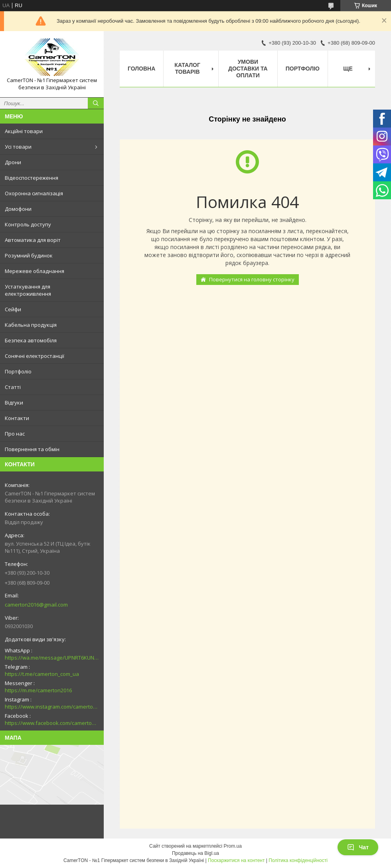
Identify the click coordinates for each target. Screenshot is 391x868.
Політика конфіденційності (298, 860)
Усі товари (18, 147)
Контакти (17, 418)
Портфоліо (18, 371)
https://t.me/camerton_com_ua (42, 674)
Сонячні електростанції (35, 356)
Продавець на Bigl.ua (195, 853)
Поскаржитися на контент (236, 860)
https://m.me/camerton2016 (38, 690)
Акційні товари (24, 131)
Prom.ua (233, 846)
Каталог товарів (187, 68)
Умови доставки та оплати (248, 69)
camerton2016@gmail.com (36, 605)
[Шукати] (96, 103)
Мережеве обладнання (35, 271)
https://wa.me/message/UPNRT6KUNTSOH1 (52, 658)
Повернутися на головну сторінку (252, 279)
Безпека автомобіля (31, 340)
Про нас (15, 434)
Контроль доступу (28, 224)
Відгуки (14, 403)
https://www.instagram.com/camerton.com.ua (52, 707)
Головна (141, 69)
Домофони (18, 209)
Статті (13, 387)
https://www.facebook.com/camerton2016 (52, 723)
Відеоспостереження (32, 178)
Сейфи (13, 309)
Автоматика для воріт (33, 240)
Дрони (13, 162)
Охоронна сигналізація (34, 193)
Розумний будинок (29, 255)
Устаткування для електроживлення (28, 290)
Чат (358, 847)
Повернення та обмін (32, 449)
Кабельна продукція (31, 325)
